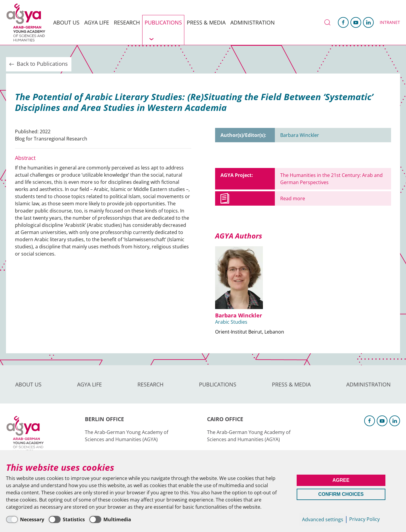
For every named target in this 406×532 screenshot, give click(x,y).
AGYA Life (97, 22)
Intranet (390, 22)
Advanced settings (323, 519)
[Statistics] (67, 519)
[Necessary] (25, 519)
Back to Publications (38, 64)
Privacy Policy (364, 519)
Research (127, 22)
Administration (253, 22)
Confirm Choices (341, 494)
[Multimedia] (110, 519)
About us (66, 22)
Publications (163, 22)
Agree (341, 480)
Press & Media (206, 22)
